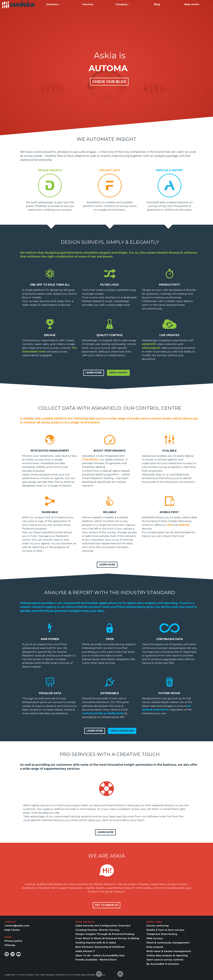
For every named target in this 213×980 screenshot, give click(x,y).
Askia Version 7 (85, 951)
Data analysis (155, 947)
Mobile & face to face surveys (165, 930)
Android (184, 525)
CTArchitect (90, 459)
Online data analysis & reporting (167, 956)
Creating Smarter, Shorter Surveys (97, 930)
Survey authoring (158, 926)
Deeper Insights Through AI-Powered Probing (105, 934)
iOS (170, 525)
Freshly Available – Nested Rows (96, 960)
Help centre (192, 4)
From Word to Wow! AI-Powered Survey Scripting (107, 938)
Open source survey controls (165, 960)
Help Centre (12, 930)
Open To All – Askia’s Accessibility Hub (100, 956)
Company (123, 4)
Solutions (53, 4)
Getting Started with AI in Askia (96, 943)
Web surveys (155, 938)
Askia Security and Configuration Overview (103, 926)
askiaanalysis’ (151, 348)
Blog (157, 4)
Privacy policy (13, 941)
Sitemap (10, 945)
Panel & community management (168, 943)
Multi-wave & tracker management (169, 951)
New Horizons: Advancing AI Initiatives (100, 947)
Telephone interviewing (162, 934)
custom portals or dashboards (103, 713)
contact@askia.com (17, 926)
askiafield (148, 344)
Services (88, 4)
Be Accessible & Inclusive (163, 964)
